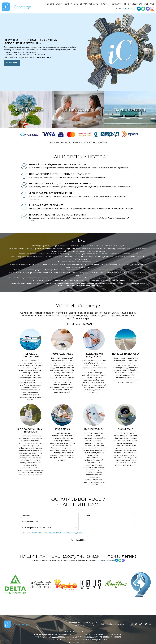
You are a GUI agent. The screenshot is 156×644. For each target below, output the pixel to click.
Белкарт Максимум (121, 4)
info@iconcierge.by (115, 624)
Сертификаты (71, 4)
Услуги (60, 4)
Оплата (83, 4)
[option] (15, 584)
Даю (53, 533)
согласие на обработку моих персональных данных (56, 533)
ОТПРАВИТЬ (78, 540)
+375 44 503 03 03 (126, 9)
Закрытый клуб (147, 4)
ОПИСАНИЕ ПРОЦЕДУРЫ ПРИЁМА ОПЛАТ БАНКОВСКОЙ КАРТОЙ (78, 142)
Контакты (94, 4)
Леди (135, 4)
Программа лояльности (84, 625)
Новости (50, 4)
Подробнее (12, 63)
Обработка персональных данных (84, 623)
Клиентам (105, 4)
